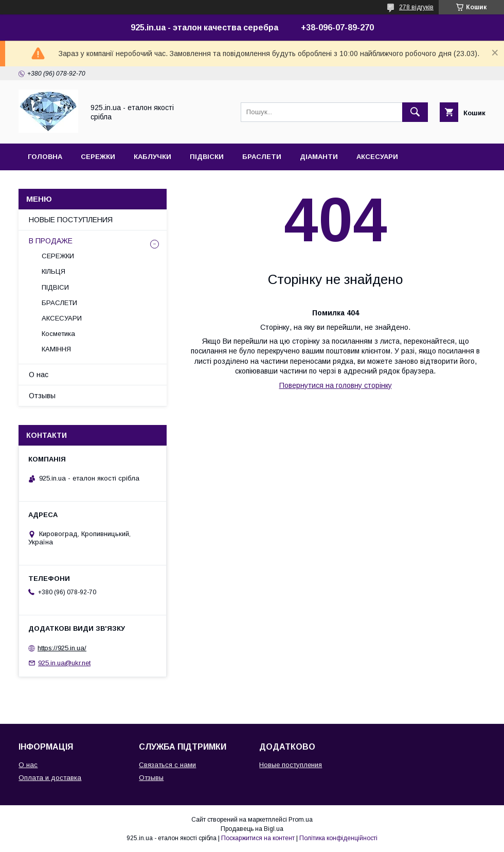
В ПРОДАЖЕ (51, 241)
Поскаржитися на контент (258, 838)
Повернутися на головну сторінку (336, 385)
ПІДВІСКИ (207, 157)
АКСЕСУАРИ (377, 157)
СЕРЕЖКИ (98, 157)
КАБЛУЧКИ (152, 157)
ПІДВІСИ (55, 287)
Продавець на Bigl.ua (252, 829)
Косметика (58, 334)
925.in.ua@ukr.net (64, 663)
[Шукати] (415, 112)
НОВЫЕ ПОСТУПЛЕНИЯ (71, 220)
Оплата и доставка (50, 778)
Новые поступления (291, 765)
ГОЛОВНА (45, 157)
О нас (39, 375)
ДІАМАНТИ (319, 157)
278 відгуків (416, 7)
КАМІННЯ (56, 349)
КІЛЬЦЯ (53, 271)
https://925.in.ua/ (62, 648)
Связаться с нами (167, 765)
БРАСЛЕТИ (262, 157)
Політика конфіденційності (338, 838)
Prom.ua (301, 820)
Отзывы (42, 396)
